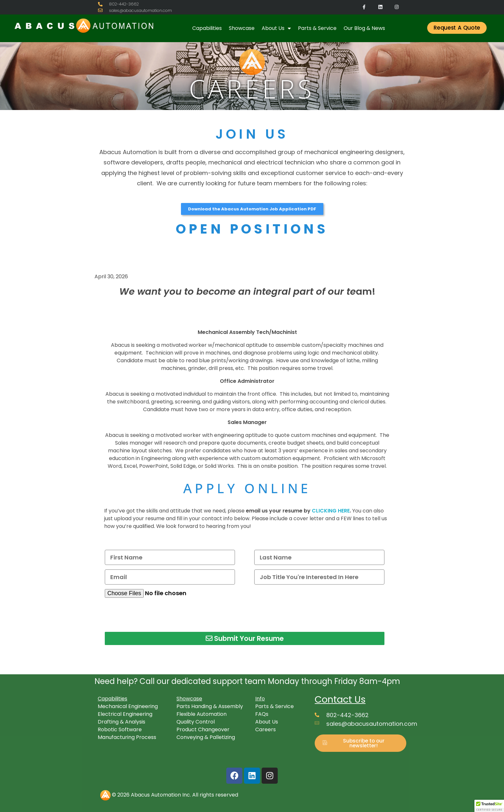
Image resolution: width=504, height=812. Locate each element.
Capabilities (207, 28)
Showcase (242, 28)
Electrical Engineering (125, 714)
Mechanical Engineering (128, 706)
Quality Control (196, 722)
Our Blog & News (364, 28)
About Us (276, 28)
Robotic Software (120, 729)
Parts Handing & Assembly (210, 706)
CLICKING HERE (331, 511)
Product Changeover (203, 729)
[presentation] (154, 615)
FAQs (262, 714)
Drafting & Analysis (122, 722)
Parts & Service (317, 28)
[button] (489, 806)
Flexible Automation (202, 714)
